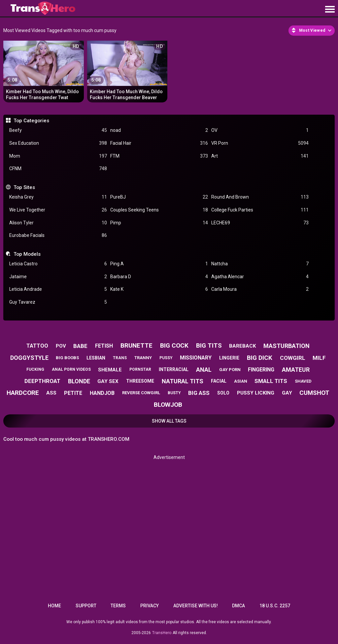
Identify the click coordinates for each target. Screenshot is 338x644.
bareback (242, 346)
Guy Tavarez (58, 302)
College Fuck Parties (260, 210)
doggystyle (29, 358)
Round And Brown (260, 197)
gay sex (108, 381)
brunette (136, 345)
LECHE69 (260, 223)
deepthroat (42, 381)
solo (223, 393)
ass (51, 393)
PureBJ (159, 197)
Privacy (150, 606)
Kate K (159, 289)
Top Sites (24, 187)
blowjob (168, 405)
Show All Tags (169, 421)
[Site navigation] (330, 10)
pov (61, 346)
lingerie (229, 358)
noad (159, 130)
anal (204, 370)
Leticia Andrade (58, 289)
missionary (196, 358)
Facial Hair (159, 143)
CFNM (58, 169)
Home (54, 606)
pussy (166, 358)
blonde (79, 381)
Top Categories (31, 121)
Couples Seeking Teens (159, 210)
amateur (296, 370)
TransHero (162, 633)
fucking (35, 369)
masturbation (287, 346)
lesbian (96, 358)
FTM (159, 156)
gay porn (230, 370)
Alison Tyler (58, 223)
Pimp (159, 223)
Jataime (58, 277)
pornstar (140, 369)
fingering (261, 370)
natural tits (183, 381)
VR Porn (260, 143)
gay (287, 393)
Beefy (58, 130)
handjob (102, 393)
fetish (104, 346)
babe (80, 346)
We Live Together (58, 210)
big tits (209, 345)
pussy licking (256, 393)
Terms (118, 606)
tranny (143, 358)
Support (86, 606)
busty (174, 393)
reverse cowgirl (141, 393)
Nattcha (260, 264)
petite (73, 393)
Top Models (27, 254)
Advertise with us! (196, 606)
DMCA (238, 606)
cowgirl (293, 358)
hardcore (23, 393)
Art (260, 156)
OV (260, 130)
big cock (174, 345)
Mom (58, 156)
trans (120, 358)
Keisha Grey (58, 197)
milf (319, 358)
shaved (303, 381)
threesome (140, 381)
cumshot (314, 393)
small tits (271, 381)
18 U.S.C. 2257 (275, 606)
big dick (260, 358)
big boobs (67, 358)
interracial (174, 369)
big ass (199, 393)
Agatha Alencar (260, 277)
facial (219, 381)
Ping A (159, 264)
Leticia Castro (58, 264)
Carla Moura (260, 289)
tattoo (37, 346)
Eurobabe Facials (58, 235)
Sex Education (58, 143)
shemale (110, 370)
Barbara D (159, 277)
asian (241, 381)
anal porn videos (71, 369)
